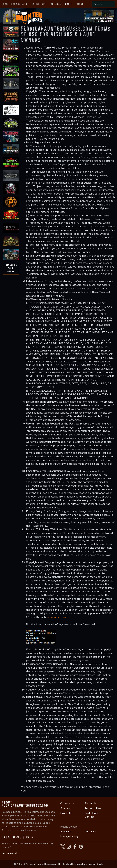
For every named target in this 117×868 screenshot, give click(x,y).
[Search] (103, 4)
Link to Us (66, 813)
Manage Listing (69, 836)
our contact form (57, 617)
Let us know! (9, 853)
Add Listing (91, 831)
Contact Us (67, 803)
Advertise (66, 831)
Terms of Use (93, 808)
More (80, 4)
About (69, 4)
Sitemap (65, 808)
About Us (90, 803)
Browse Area (19, 4)
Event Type (39, 4)
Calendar (57, 4)
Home (5, 4)
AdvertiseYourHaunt (11, 268)
